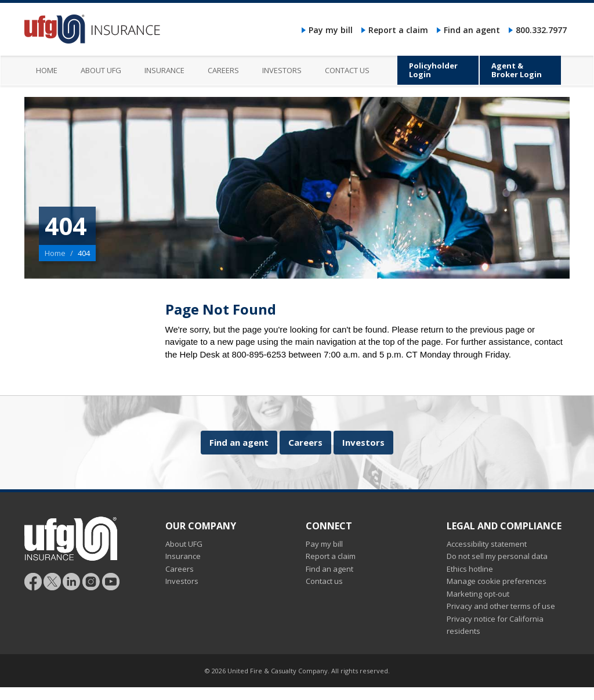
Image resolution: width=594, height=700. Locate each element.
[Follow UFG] (52, 581)
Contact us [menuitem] (347, 70)
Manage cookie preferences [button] (497, 581)
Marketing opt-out (478, 594)
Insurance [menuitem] (164, 70)
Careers (305, 442)
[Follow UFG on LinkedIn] (72, 581)
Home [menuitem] (47, 70)
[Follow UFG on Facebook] (33, 581)
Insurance (183, 556)
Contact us (324, 581)
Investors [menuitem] (282, 70)
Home (55, 253)
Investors (363, 442)
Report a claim (398, 30)
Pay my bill (331, 30)
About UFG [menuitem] (101, 70)
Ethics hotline (470, 569)
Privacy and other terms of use (501, 606)
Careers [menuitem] (223, 70)
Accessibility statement (487, 544)
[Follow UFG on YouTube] (111, 581)
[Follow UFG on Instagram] (91, 581)
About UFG (184, 544)
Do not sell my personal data (497, 556)
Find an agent (472, 30)
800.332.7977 (541, 30)
